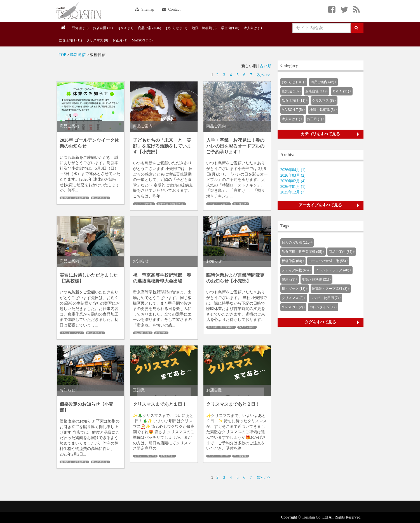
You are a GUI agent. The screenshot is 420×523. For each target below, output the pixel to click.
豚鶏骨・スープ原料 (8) (330, 289)
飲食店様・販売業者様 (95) (302, 252)
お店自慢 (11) (103, 28)
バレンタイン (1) (322, 307)
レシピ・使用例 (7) (325, 298)
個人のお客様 (100, 198)
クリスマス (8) (97, 40)
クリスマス (167, 456)
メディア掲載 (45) (295, 270)
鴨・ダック (240, 204)
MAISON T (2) (292, 307)
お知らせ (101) (176, 28)
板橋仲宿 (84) (292, 261)
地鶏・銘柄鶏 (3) (204, 28)
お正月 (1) (120, 40)
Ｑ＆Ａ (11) (125, 28)
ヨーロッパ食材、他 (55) (327, 261)
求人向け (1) (253, 28)
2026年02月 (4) (293, 181)
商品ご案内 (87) (341, 252)
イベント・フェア (218, 204)
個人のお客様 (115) (296, 242)
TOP (62, 55)
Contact (171, 9)
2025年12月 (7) (293, 192)
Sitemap (145, 9)
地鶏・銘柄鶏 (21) (315, 279)
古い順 (266, 66)
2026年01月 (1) (293, 187)
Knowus (79, 11)
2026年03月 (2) (293, 175)
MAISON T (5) (142, 40)
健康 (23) (289, 279)
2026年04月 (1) (293, 170)
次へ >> (263, 75)
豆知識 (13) (80, 28)
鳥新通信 (78, 55)
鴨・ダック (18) (294, 289)
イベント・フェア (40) (332, 270)
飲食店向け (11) (70, 40)
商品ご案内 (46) (150, 28)
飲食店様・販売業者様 (74, 198)
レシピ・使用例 (143, 204)
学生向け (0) (230, 28)
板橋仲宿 (160, 333)
